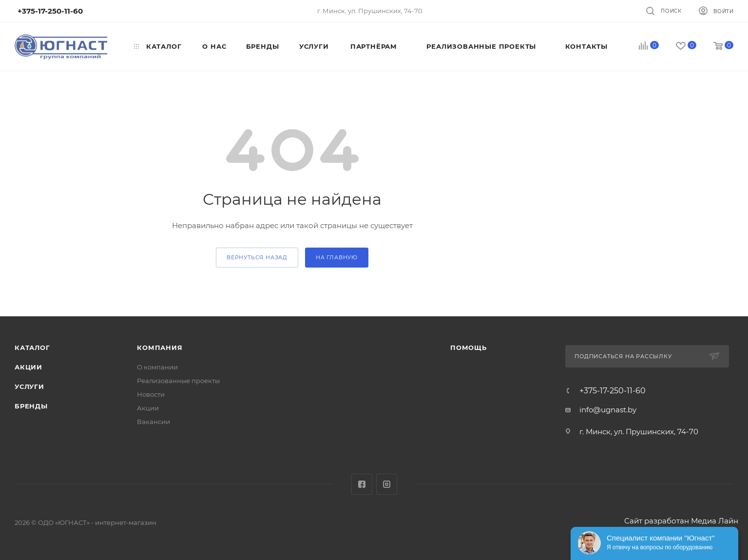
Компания (160, 348)
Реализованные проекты (178, 381)
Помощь (469, 348)
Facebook (362, 484)
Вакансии (153, 422)
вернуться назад (257, 257)
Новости (151, 394)
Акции (29, 367)
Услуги (29, 386)
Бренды (31, 406)
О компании (157, 367)
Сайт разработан (657, 521)
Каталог (32, 348)
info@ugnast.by (608, 410)
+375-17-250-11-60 (613, 391)
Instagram (387, 484)
